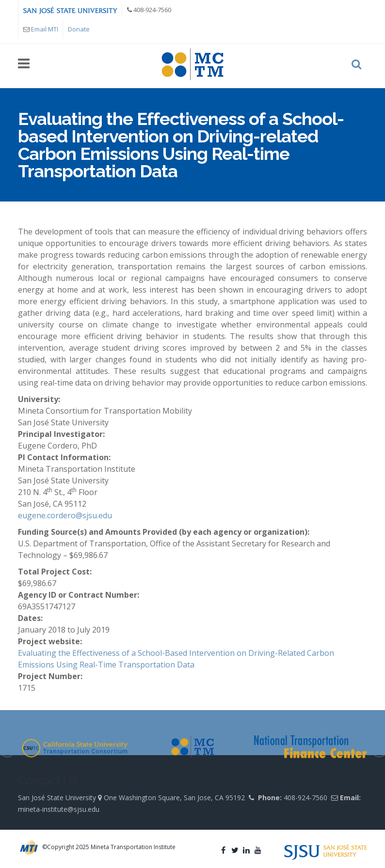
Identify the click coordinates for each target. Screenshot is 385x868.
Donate (79, 29)
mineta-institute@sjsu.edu (59, 809)
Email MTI (45, 29)
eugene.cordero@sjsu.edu (65, 515)
